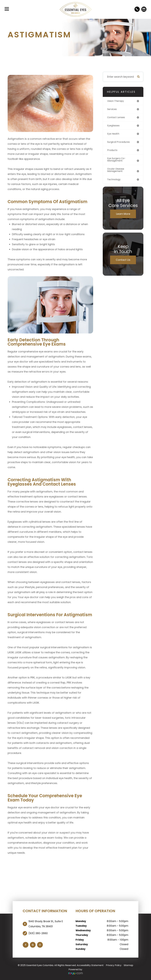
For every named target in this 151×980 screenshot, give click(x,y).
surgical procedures (120, 143)
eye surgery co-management (117, 161)
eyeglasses (114, 126)
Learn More (123, 216)
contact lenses (117, 118)
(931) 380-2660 (38, 933)
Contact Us (123, 262)
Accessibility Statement (90, 965)
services (112, 109)
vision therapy (116, 101)
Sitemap (128, 965)
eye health (114, 135)
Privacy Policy (114, 965)
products (113, 151)
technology (115, 181)
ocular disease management (117, 172)
